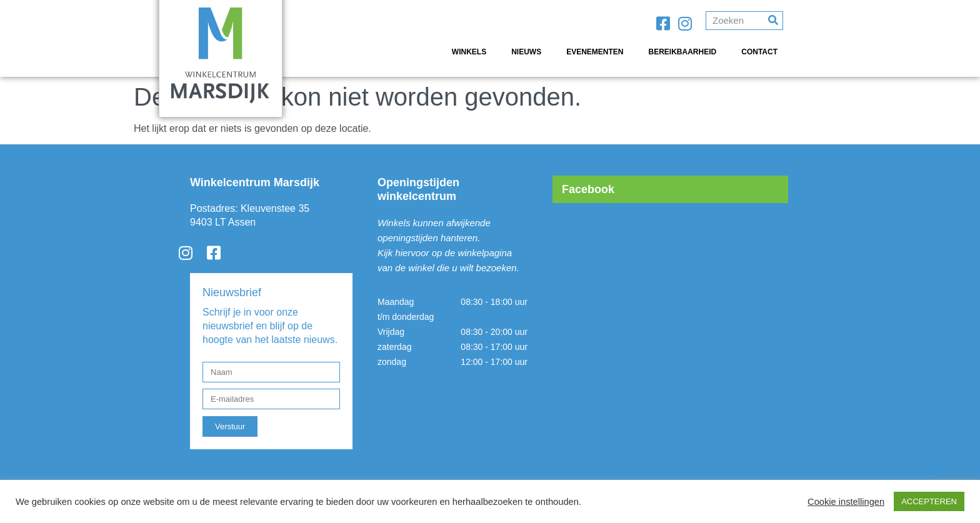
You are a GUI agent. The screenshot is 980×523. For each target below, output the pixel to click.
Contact (759, 52)
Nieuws (526, 52)
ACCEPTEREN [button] (929, 501)
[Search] (773, 21)
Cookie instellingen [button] (846, 502)
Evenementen (595, 52)
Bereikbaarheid (683, 52)
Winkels (469, 52)
